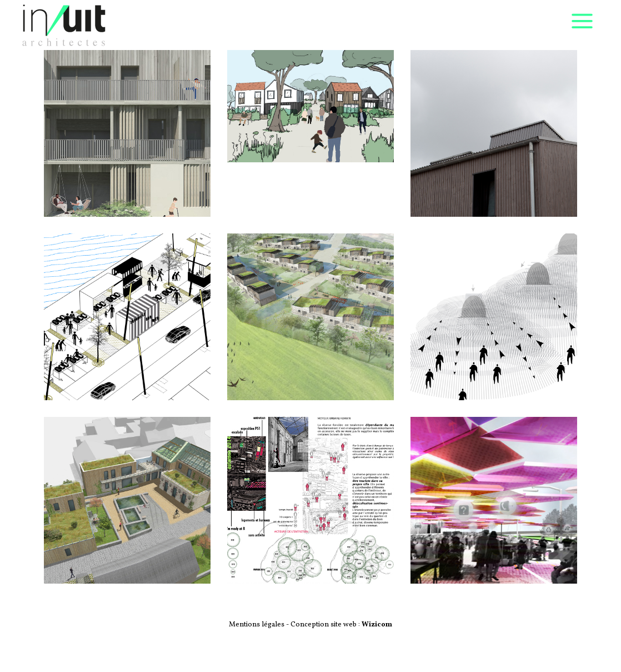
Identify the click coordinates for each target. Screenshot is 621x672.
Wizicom (377, 625)
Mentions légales (257, 625)
